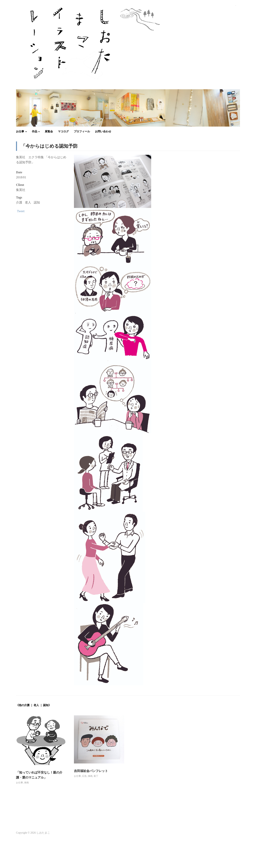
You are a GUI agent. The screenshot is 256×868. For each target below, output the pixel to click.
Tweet (21, 211)
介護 (19, 202)
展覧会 (49, 131)
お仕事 (21, 131)
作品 (36, 131)
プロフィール (82, 131)
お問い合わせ (103, 131)
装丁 (96, 776)
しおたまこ (43, 833)
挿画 (26, 783)
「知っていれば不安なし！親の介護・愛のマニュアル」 (39, 775)
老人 (28, 202)
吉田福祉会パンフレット (91, 771)
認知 (37, 202)
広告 (84, 776)
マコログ (63, 131)
